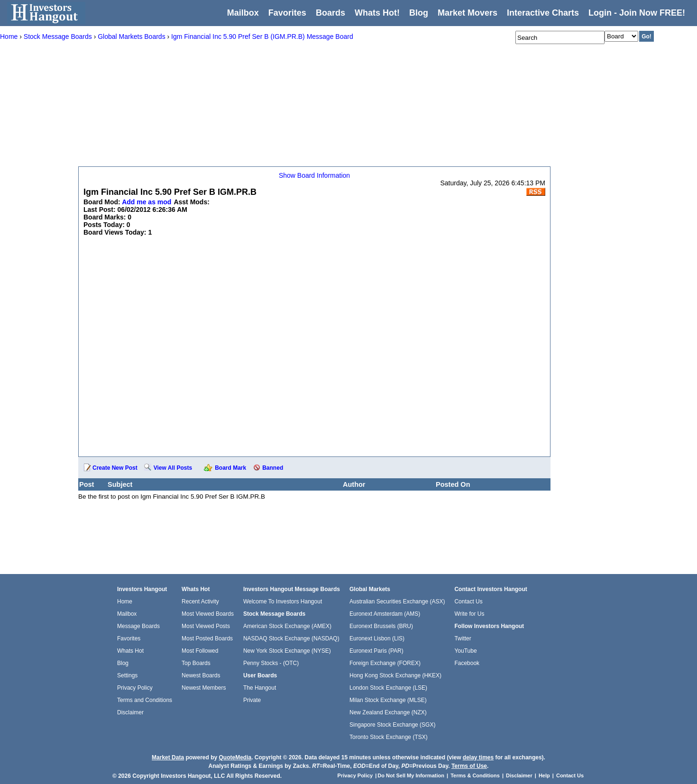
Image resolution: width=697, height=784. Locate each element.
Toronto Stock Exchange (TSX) (389, 737)
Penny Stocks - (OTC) (271, 663)
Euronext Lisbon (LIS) (377, 638)
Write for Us (469, 614)
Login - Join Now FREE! (637, 13)
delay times (478, 757)
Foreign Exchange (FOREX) (385, 663)
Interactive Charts (543, 13)
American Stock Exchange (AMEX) (287, 626)
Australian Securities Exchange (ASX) (397, 602)
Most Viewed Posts (206, 626)
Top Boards (196, 663)
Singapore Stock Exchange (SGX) (392, 725)
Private (252, 700)
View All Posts (173, 468)
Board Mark (230, 468)
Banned (273, 468)
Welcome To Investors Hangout (283, 602)
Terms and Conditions (145, 700)
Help (544, 775)
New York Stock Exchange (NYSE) (287, 651)
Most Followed (200, 651)
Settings (127, 675)
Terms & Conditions (475, 775)
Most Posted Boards (207, 638)
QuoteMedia (235, 757)
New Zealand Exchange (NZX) (388, 712)
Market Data (168, 757)
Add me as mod (147, 202)
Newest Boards (201, 675)
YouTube (465, 651)
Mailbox (243, 13)
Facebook (467, 663)
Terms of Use (469, 766)
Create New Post (115, 468)
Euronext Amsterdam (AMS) (385, 614)
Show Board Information (314, 175)
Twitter (463, 638)
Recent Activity (200, 602)
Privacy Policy (135, 688)
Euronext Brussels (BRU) (381, 626)
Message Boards (138, 626)
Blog (123, 663)
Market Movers (468, 13)
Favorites (287, 13)
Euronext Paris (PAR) (376, 651)
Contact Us (468, 602)
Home (125, 602)
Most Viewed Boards (208, 614)
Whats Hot (130, 651)
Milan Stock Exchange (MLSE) (388, 700)
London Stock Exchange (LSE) (388, 688)
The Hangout (260, 688)
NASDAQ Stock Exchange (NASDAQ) (291, 638)
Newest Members (204, 688)
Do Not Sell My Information (412, 775)
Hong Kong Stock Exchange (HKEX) (395, 675)
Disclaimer (130, 712)
